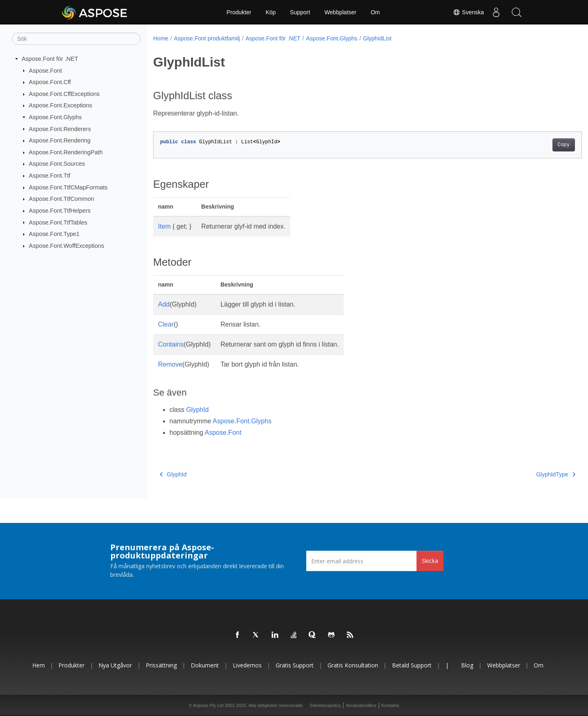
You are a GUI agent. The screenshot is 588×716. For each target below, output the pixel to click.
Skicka (430, 561)
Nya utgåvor (115, 665)
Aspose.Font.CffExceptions (64, 94)
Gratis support (295, 665)
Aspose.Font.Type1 (54, 234)
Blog (467, 665)
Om (375, 12)
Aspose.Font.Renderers (60, 129)
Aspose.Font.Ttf (50, 176)
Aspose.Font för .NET (50, 59)
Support (300, 12)
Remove (170, 364)
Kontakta (390, 705)
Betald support (412, 665)
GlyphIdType (526, 474)
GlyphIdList (377, 38)
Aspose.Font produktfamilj (207, 38)
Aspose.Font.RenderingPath (66, 152)
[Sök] (76, 39)
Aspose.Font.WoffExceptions (67, 246)
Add (164, 304)
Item (164, 226)
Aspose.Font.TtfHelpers (60, 211)
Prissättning (161, 665)
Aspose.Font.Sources (57, 164)
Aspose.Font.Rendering (60, 140)
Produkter (239, 12)
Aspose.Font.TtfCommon (62, 199)
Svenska (468, 12)
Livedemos (247, 665)
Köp (271, 12)
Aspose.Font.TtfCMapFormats (68, 187)
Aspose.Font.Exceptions (61, 105)
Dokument (205, 665)
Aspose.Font (46, 70)
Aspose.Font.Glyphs (56, 117)
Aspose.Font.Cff (50, 82)
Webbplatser (340, 12)
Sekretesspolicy (325, 705)
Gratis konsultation (353, 665)
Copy (534, 145)
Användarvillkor (361, 705)
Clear (166, 324)
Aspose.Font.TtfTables (58, 222)
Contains (171, 344)
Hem (39, 665)
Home (161, 38)
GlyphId (197, 410)
